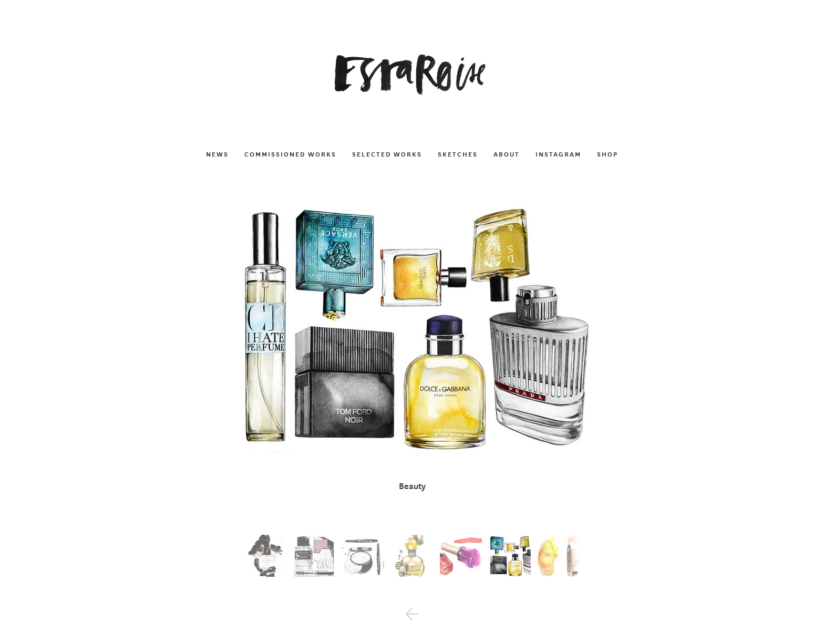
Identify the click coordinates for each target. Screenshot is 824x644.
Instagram (558, 154)
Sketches (458, 154)
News (217, 154)
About (507, 154)
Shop (607, 154)
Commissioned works (290, 154)
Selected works (387, 154)
